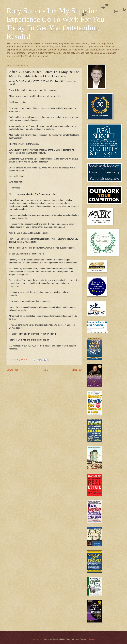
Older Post (77, 370)
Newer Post (12, 370)
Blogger (91, 639)
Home (45, 370)
